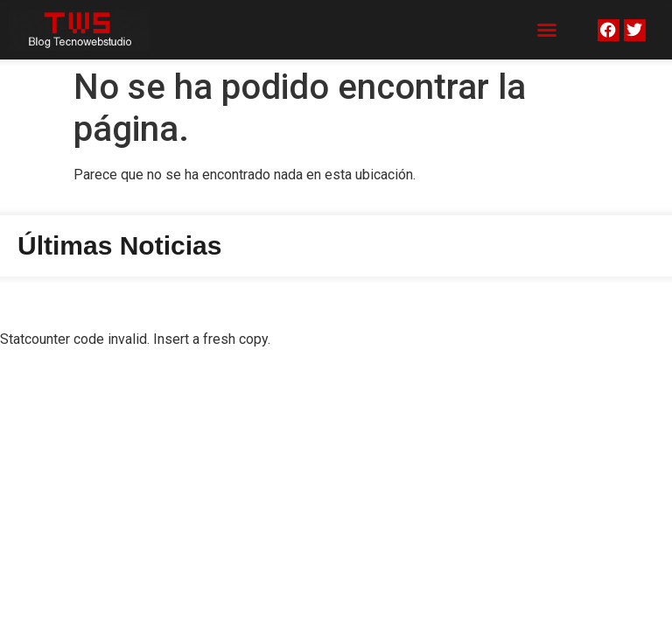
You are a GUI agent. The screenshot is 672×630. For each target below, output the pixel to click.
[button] (547, 30)
